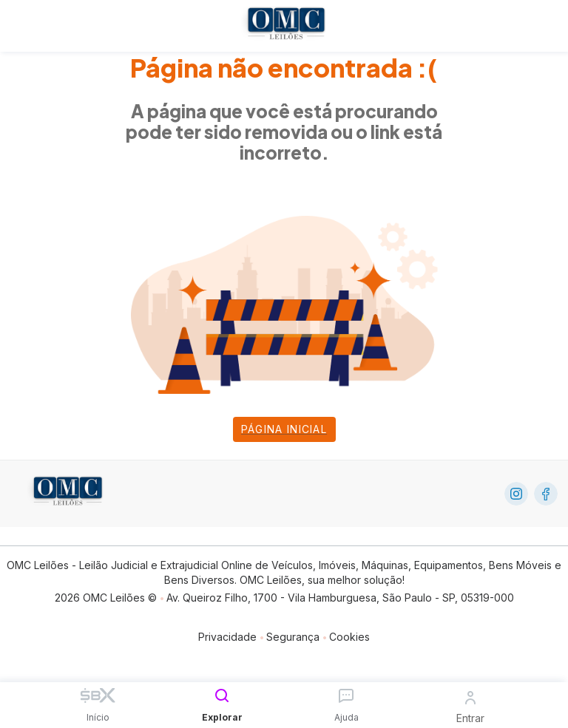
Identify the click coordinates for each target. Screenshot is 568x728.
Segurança (293, 637)
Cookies (349, 637)
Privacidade (227, 637)
